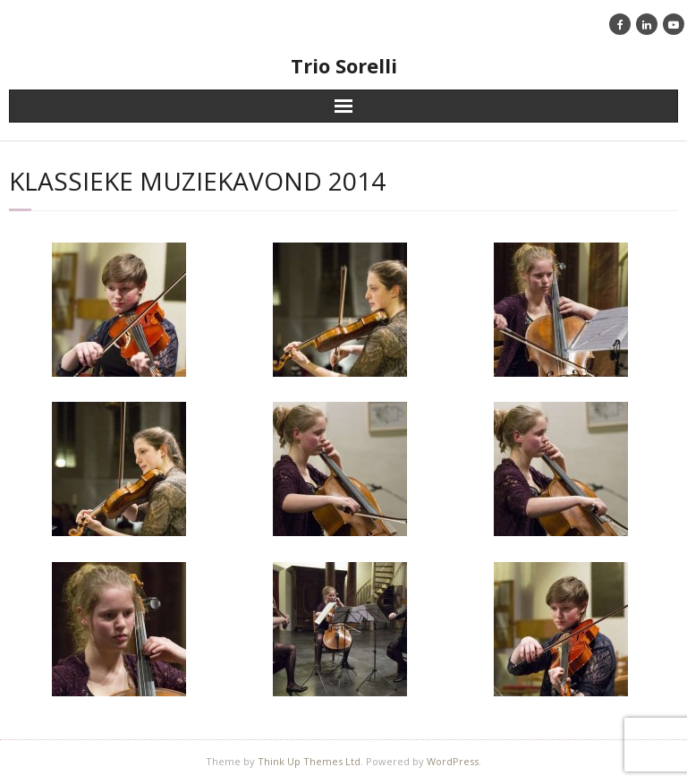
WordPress (453, 761)
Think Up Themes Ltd (309, 761)
